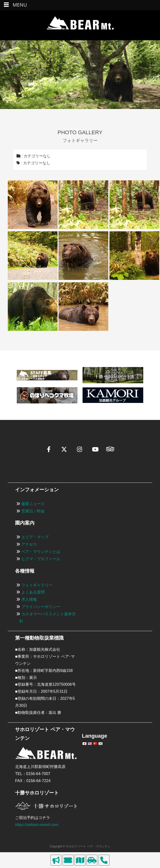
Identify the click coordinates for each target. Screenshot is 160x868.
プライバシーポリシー (41, 607)
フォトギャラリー (37, 585)
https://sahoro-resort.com (37, 825)
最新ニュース (33, 504)
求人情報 (29, 599)
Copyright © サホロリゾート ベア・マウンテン (80, 846)
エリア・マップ (35, 537)
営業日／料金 (33, 511)
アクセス (29, 544)
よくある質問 (33, 592)
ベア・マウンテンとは (41, 552)
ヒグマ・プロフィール (41, 559)
